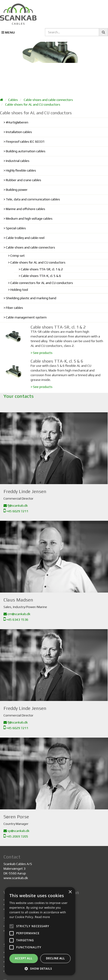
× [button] (70, 892)
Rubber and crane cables (24, 180)
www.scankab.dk (16, 878)
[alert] (40, 931)
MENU (8, 32)
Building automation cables (26, 151)
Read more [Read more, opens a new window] (42, 917)
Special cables (16, 228)
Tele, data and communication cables (33, 199)
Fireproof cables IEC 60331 (25, 142)
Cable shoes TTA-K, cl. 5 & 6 (41, 276)
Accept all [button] (24, 958)
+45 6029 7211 (16, 511)
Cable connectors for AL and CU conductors (42, 283)
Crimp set (18, 256)
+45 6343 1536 (16, 620)
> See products (42, 353)
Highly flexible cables (21, 170)
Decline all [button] (56, 958)
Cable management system (26, 317)
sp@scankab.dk (16, 831)
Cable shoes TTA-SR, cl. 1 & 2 (42, 269)
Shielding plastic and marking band (31, 298)
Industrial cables (18, 161)
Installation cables (19, 132)
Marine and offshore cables (26, 209)
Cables (13, 100)
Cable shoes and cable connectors (48, 100)
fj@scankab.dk (16, 505)
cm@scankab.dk (17, 614)
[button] (40, 968)
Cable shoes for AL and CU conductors (33, 104)
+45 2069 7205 (16, 836)
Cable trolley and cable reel (25, 238)
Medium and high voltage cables (29, 218)
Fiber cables (14, 308)
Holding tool (19, 290)
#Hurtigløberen (17, 122)
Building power (17, 190)
